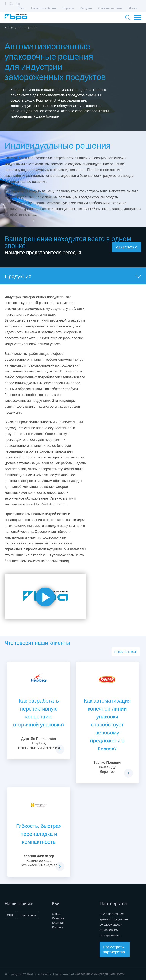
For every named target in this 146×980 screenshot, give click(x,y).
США (10, 915)
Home (9, 28)
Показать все (126, 652)
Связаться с (127, 247)
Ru (20, 28)
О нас (56, 914)
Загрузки (86, 8)
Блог (21, 8)
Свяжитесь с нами (110, 8)
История (58, 918)
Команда (58, 923)
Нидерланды (28, 915)
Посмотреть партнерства (114, 949)
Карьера (68, 8)
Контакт (58, 927)
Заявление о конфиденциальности (100, 974)
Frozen (33, 28)
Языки (134, 8)
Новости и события (44, 8)
